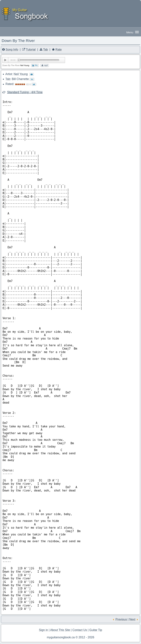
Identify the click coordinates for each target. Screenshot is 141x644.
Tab (46, 50)
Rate (59, 50)
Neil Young (21, 74)
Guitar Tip (96, 630)
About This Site (60, 630)
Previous (121, 619)
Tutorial (31, 50)
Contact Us (80, 630)
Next (132, 619)
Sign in (43, 630)
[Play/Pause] (5, 60)
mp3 (45, 65)
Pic (35, 65)
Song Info (12, 50)
